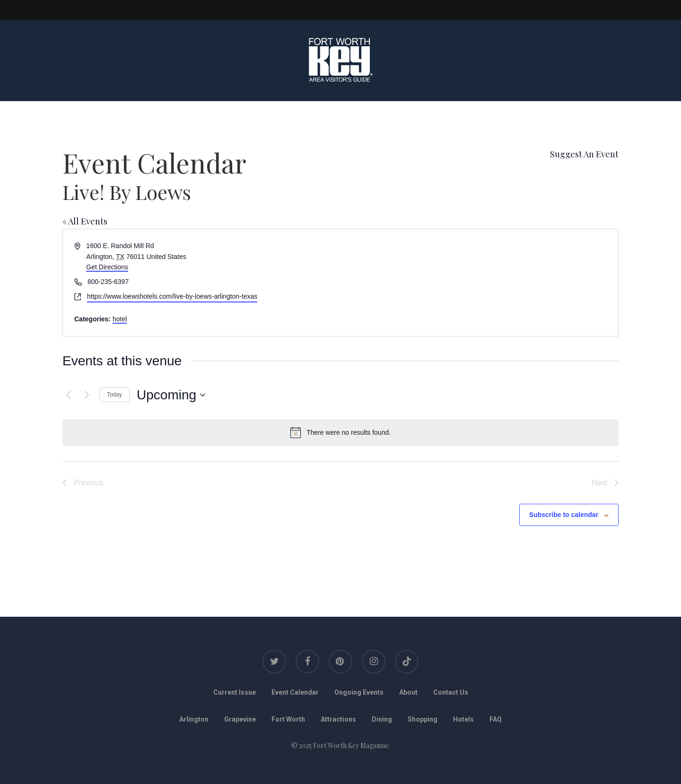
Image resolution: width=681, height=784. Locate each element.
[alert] (340, 432)
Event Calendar (295, 692)
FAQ (496, 719)
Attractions (338, 719)
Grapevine (240, 719)
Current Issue (235, 692)
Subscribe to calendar (564, 515)
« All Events (85, 221)
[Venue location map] (479, 283)
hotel (120, 319)
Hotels (463, 719)
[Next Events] (87, 395)
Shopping (423, 719)
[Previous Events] (68, 395)
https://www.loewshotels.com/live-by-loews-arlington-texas (172, 296)
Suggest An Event (584, 154)
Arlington (194, 719)
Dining (382, 719)
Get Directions (107, 267)
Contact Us (451, 692)
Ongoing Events (359, 692)
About (408, 692)
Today (114, 395)
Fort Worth (288, 719)
